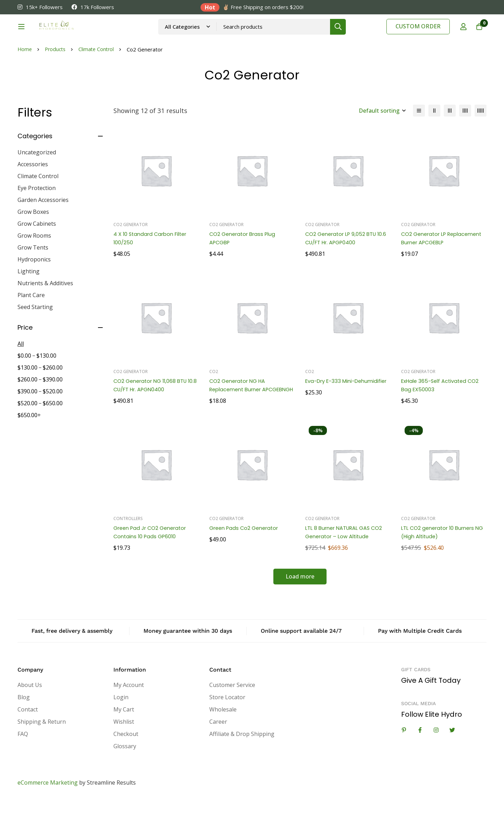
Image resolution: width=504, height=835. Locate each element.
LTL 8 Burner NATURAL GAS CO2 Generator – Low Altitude (346, 567)
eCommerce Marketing (48, 818)
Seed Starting (35, 342)
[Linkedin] (404, 765)
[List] (419, 146)
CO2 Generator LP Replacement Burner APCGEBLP (430, 278)
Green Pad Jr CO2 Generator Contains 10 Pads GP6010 (154, 567)
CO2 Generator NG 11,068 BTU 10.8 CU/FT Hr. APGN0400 (154, 420)
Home (25, 85)
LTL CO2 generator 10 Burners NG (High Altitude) (442, 567)
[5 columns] (481, 146)
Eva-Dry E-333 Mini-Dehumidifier (333, 420)
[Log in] (460, 36)
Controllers (128, 554)
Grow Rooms (34, 271)
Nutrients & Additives (45, 318)
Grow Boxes (33, 247)
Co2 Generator (131, 260)
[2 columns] (434, 146)
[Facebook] (420, 765)
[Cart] (477, 36)
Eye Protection (37, 223)
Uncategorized (37, 188)
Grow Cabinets (37, 259)
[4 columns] (465, 146)
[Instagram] (436, 765)
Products (57, 85)
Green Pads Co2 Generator (247, 563)
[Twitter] (452, 765)
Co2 (214, 407)
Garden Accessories (43, 235)
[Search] (357, 36)
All (21, 379)
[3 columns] (450, 146)
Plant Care (31, 330)
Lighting (29, 307)
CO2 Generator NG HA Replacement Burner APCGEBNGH (240, 425)
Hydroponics (34, 295)
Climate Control (99, 85)
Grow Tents (33, 283)
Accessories (33, 199)
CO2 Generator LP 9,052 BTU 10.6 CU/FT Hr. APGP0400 (344, 273)
